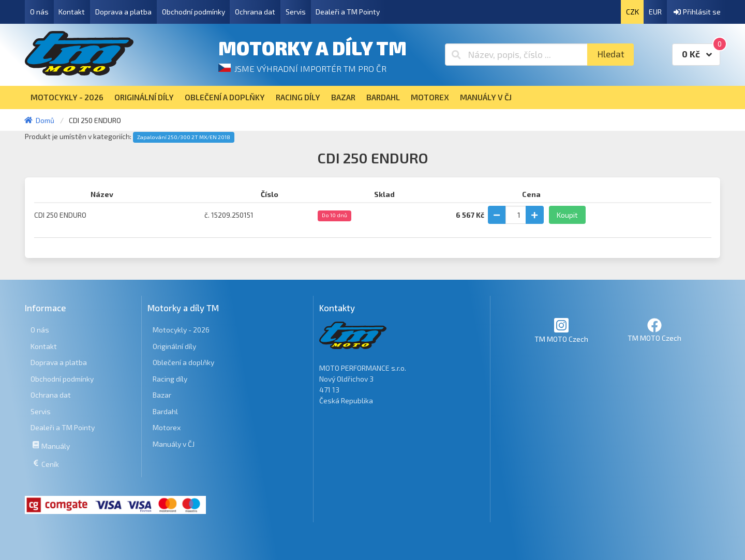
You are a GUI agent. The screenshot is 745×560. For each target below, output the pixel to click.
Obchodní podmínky (193, 12)
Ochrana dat (255, 12)
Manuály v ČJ (174, 444)
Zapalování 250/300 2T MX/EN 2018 (184, 137)
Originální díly (174, 346)
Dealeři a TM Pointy (348, 12)
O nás (39, 12)
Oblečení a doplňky (183, 362)
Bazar (162, 395)
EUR (655, 12)
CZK (632, 12)
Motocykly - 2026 (181, 330)
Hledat (611, 54)
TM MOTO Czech (561, 330)
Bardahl (165, 411)
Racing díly (170, 379)
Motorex (167, 427)
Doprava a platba (123, 12)
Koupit (567, 215)
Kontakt (72, 12)
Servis (296, 12)
